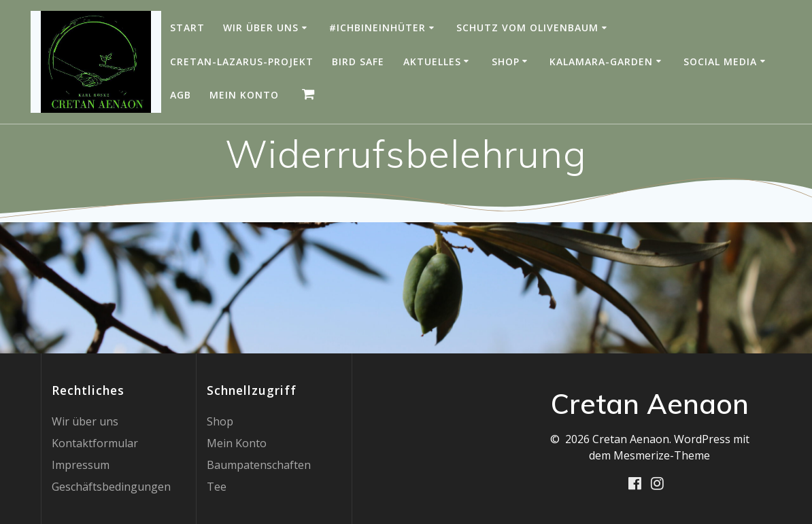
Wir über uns (261, 28)
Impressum (81, 465)
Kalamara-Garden (601, 62)
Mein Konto (244, 95)
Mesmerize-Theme (662, 455)
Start (187, 28)
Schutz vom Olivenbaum (527, 28)
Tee (217, 487)
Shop (506, 62)
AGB (181, 95)
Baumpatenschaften (259, 465)
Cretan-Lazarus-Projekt (242, 62)
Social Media (720, 62)
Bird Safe (358, 62)
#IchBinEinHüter (377, 28)
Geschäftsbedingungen (111, 487)
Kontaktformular (95, 443)
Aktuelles (432, 62)
